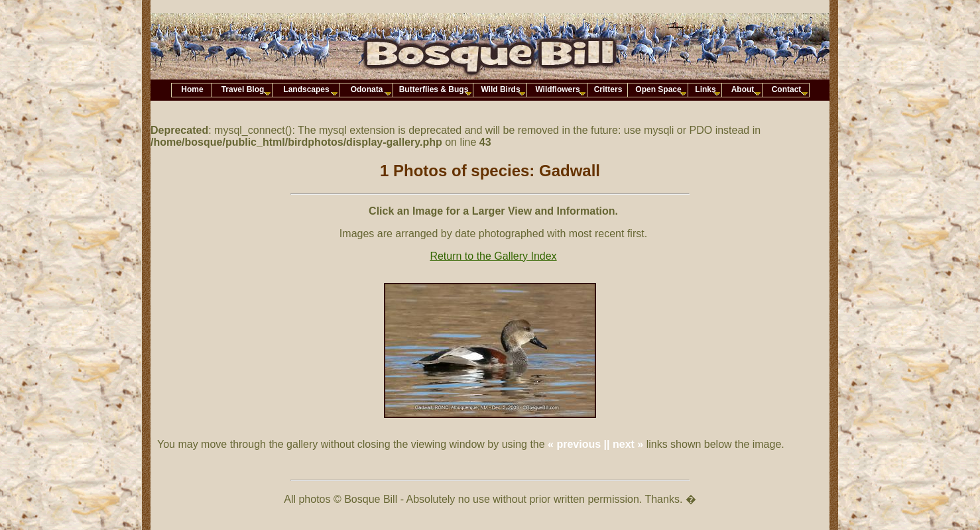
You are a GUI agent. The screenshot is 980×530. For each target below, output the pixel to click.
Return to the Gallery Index (493, 256)
